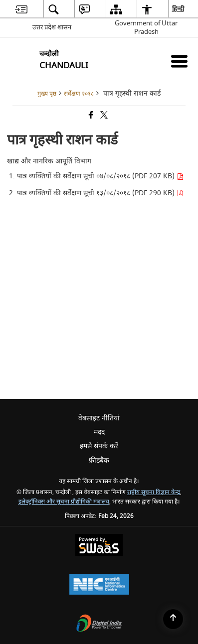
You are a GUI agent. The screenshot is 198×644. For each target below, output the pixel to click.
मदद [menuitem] (99, 432)
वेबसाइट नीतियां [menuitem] (99, 418)
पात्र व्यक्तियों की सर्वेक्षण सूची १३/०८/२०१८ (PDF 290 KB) (100, 193)
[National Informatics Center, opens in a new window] (99, 585)
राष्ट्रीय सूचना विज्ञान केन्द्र (154, 492)
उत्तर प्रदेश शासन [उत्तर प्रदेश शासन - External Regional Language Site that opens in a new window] (52, 27)
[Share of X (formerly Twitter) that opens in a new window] (103, 116)
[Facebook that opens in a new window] (90, 116)
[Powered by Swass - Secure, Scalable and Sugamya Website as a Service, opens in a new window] (99, 546)
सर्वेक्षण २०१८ (79, 94)
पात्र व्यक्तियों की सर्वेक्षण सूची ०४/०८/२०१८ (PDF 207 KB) (100, 176)
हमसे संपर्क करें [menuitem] (99, 446)
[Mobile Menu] (179, 61)
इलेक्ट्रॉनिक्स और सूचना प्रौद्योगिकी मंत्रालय (64, 502)
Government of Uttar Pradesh (146, 27)
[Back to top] (173, 619)
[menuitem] (21, 9)
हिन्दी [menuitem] (179, 9)
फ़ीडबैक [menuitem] (99, 460)
